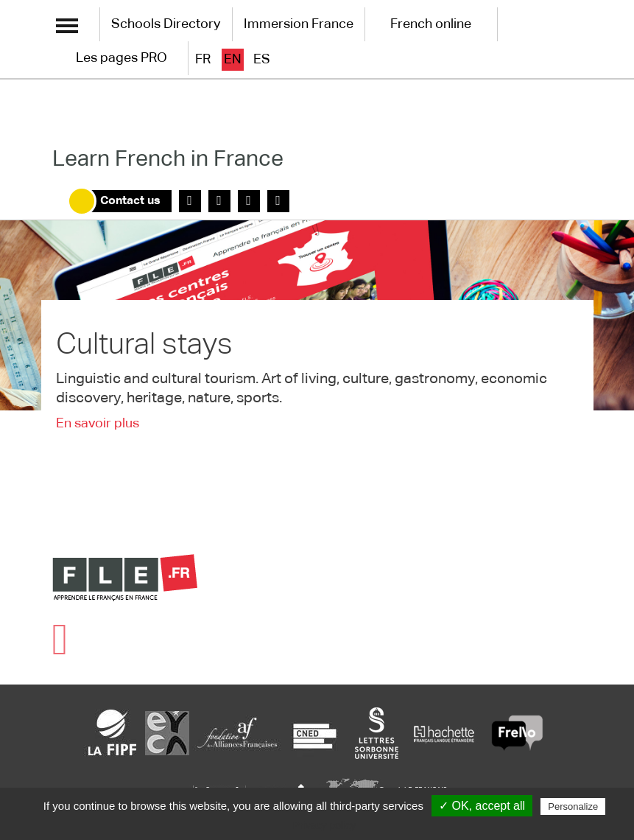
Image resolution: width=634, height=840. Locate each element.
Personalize (573, 806)
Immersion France (299, 24)
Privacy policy (325, 825)
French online (431, 24)
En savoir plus (98, 424)
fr (203, 60)
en (233, 60)
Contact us (130, 201)
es (262, 60)
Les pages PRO (121, 58)
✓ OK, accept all (482, 806)
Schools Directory (166, 24)
